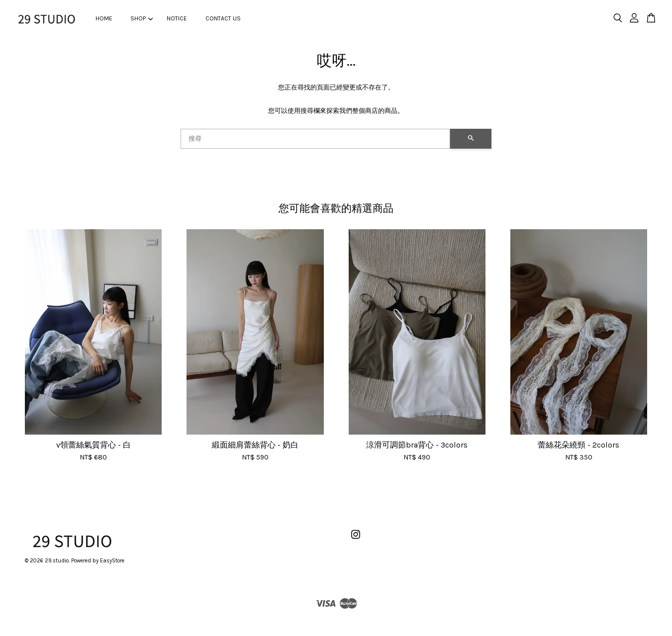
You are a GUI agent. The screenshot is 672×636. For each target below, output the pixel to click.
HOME (104, 18)
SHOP (142, 18)
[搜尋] (316, 139)
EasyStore (112, 561)
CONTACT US (223, 18)
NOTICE (177, 18)
